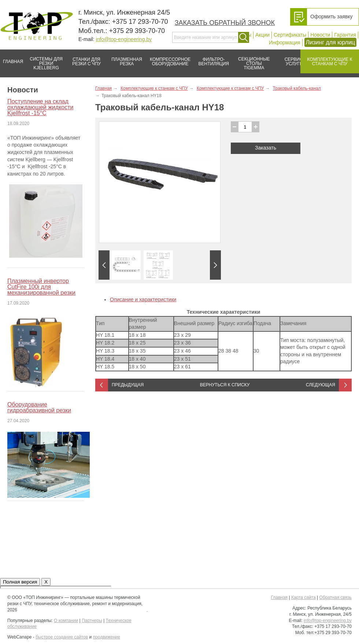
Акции (262, 35)
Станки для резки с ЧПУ (84, 59)
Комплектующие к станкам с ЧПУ (326, 59)
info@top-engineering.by (124, 39)
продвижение (107, 637)
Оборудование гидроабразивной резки (39, 407)
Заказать (266, 148)
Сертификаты (290, 35)
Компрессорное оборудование (169, 59)
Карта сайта (304, 597)
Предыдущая (128, 385)
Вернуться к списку (225, 385)
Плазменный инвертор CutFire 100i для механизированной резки (41, 287)
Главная (12, 59)
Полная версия (20, 582)
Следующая (321, 385)
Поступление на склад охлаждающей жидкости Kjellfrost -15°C (40, 107)
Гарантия (345, 35)
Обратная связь (336, 597)
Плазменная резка (124, 59)
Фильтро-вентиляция (211, 59)
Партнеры (92, 621)
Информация (285, 43)
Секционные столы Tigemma (252, 60)
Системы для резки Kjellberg (44, 60)
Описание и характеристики (143, 299)
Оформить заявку (332, 16)
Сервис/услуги (294, 62)
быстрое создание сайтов (62, 637)
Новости (320, 35)
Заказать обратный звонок (225, 23)
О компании (66, 621)
